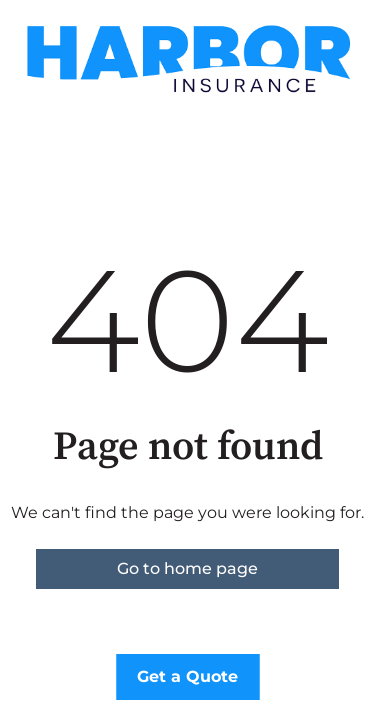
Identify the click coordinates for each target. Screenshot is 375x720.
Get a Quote (187, 676)
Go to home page (187, 568)
